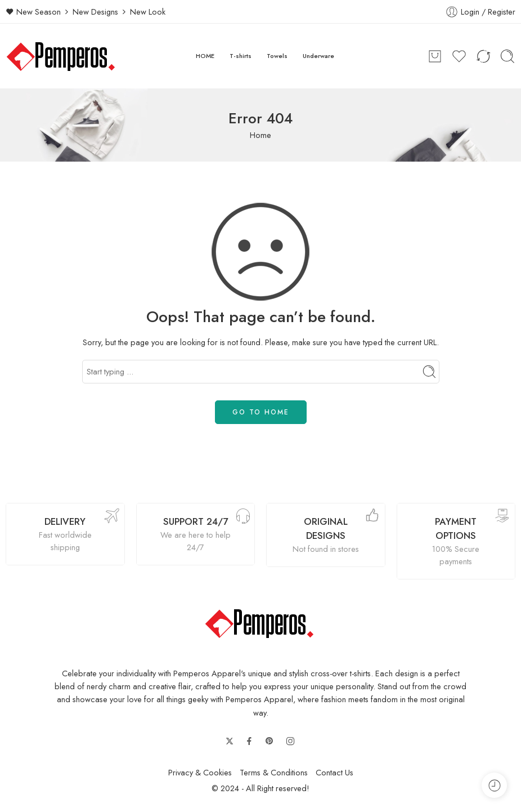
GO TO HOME (261, 412)
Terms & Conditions (274, 772)
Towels (277, 56)
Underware (318, 56)
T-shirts (241, 56)
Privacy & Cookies (200, 772)
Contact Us (334, 772)
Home (260, 135)
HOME (205, 56)
